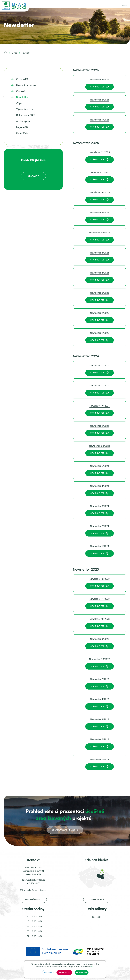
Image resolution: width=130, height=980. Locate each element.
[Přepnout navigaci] (124, 4)
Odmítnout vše (64, 973)
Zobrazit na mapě (97, 899)
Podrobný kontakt (33, 899)
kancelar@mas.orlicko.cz (35, 890)
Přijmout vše (82, 973)
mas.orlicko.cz (6, 53)
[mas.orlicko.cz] (15, 6)
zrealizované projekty (65, 830)
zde (92, 967)
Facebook (97, 917)
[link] (100, 84)
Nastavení (48, 973)
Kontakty (33, 176)
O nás (14, 53)
